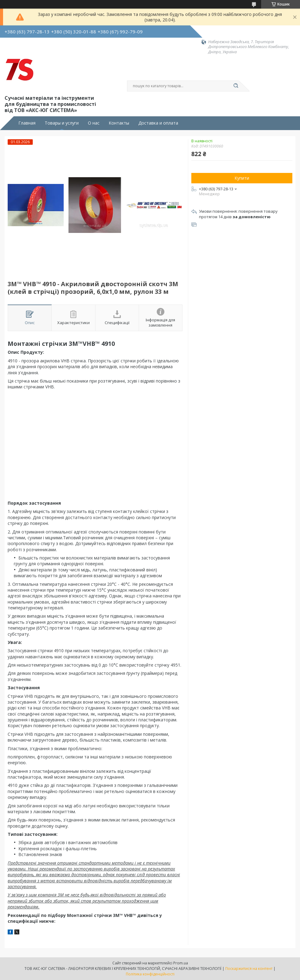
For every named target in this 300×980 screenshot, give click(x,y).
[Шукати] (236, 86)
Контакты (119, 123)
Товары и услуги (62, 123)
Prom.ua (181, 963)
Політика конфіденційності (150, 974)
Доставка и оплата (158, 123)
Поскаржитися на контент (249, 969)
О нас (94, 123)
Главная (27, 123)
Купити (242, 178)
